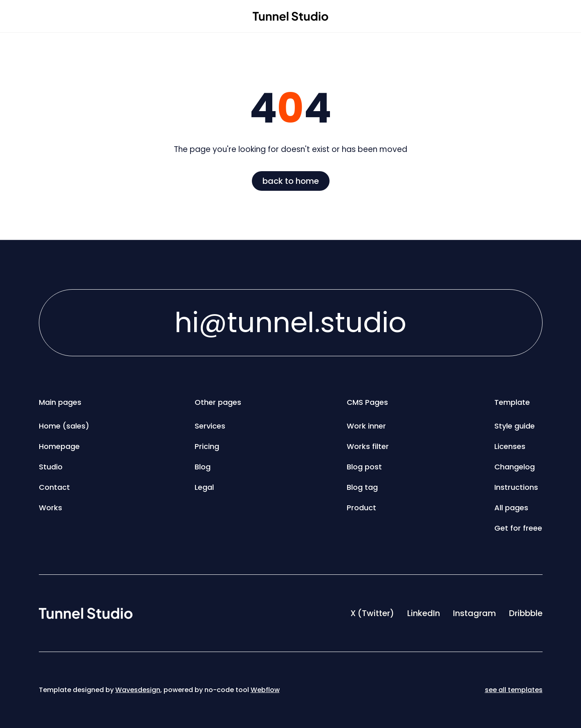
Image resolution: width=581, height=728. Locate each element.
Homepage (59, 446)
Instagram (474, 613)
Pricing (207, 446)
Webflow (265, 690)
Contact (54, 487)
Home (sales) (64, 426)
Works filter (368, 446)
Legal (204, 487)
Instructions (516, 487)
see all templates (514, 690)
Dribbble (526, 613)
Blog (203, 467)
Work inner (366, 426)
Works (50, 508)
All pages (511, 508)
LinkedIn (424, 613)
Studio (51, 467)
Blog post (364, 467)
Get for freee (518, 528)
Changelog (515, 467)
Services (210, 426)
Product (361, 508)
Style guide (515, 426)
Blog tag (362, 487)
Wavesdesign (138, 690)
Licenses (510, 446)
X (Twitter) (372, 613)
